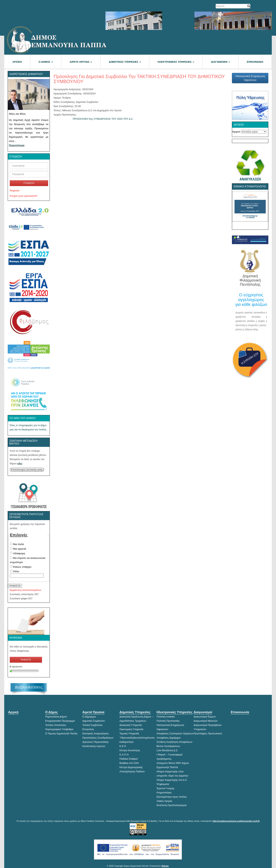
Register (15, 191)
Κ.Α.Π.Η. (124, 755)
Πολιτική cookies (166, 717)
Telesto (165, 866)
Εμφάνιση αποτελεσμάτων (25, 590)
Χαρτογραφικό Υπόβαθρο (59, 729)
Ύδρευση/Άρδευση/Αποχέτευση (137, 738)
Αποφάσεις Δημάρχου (169, 738)
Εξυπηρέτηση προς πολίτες (172, 797)
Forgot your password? (24, 196)
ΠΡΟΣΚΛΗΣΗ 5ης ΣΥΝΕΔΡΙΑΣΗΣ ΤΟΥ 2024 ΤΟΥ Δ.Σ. (103, 119)
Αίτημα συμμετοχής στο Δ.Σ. (172, 780)
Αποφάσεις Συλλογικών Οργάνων (175, 733)
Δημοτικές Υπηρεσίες (125, 62)
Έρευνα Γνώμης (166, 788)
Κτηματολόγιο (164, 793)
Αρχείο (236, 132)
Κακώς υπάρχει (22, 567)
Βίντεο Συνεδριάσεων (168, 746)
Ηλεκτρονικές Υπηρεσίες (176, 62)
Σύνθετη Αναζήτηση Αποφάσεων (175, 742)
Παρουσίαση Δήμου (56, 717)
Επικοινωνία (255, 62)
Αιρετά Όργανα (81, 62)
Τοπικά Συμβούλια (92, 725)
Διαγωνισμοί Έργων (205, 717)
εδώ (20, 463)
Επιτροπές (88, 729)
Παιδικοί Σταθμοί (129, 759)
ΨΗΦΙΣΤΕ (15, 586)
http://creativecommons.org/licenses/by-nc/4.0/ (236, 821)
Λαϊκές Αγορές (164, 801)
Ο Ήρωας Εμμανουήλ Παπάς (61, 733)
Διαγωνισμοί (221, 62)
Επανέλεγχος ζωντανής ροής (27, 470)
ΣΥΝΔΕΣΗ (29, 183)
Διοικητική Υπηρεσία (131, 725)
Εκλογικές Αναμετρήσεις (96, 733)
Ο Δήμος (46, 62)
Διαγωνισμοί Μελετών (206, 721)
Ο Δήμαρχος (89, 717)
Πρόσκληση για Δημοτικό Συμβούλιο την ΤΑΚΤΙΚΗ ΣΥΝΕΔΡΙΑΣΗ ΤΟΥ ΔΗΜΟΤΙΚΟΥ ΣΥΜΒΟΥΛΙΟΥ (139, 79)
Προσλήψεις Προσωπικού (208, 733)
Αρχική (17, 62)
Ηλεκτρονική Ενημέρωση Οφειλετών (250, 78)
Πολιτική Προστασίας (168, 721)
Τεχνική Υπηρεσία (129, 733)
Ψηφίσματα (163, 784)
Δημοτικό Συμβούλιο (94, 721)
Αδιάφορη (19, 553)
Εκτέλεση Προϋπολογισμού (172, 805)
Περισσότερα (17, 145)
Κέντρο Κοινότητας (130, 750)
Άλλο (16, 571)
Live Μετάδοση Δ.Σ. (167, 750)
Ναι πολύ (18, 544)
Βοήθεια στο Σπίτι (129, 763)
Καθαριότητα (126, 742)
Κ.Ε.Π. (123, 746)
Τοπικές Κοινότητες (56, 725)
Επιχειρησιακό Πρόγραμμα (60, 721)
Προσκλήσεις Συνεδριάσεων (98, 738)
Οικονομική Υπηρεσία (131, 729)
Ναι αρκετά (20, 549)
